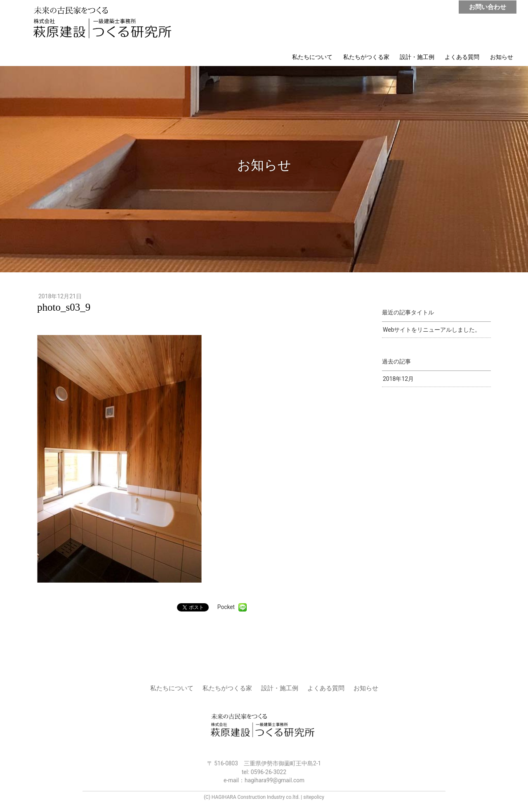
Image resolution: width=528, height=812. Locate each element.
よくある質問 (462, 57)
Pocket (226, 607)
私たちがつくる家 (366, 57)
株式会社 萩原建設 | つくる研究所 (104, 24)
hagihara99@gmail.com (275, 780)
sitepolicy (314, 797)
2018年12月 (398, 379)
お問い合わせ (488, 7)
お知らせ (502, 57)
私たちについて (312, 57)
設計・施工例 (417, 57)
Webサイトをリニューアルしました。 (432, 330)
